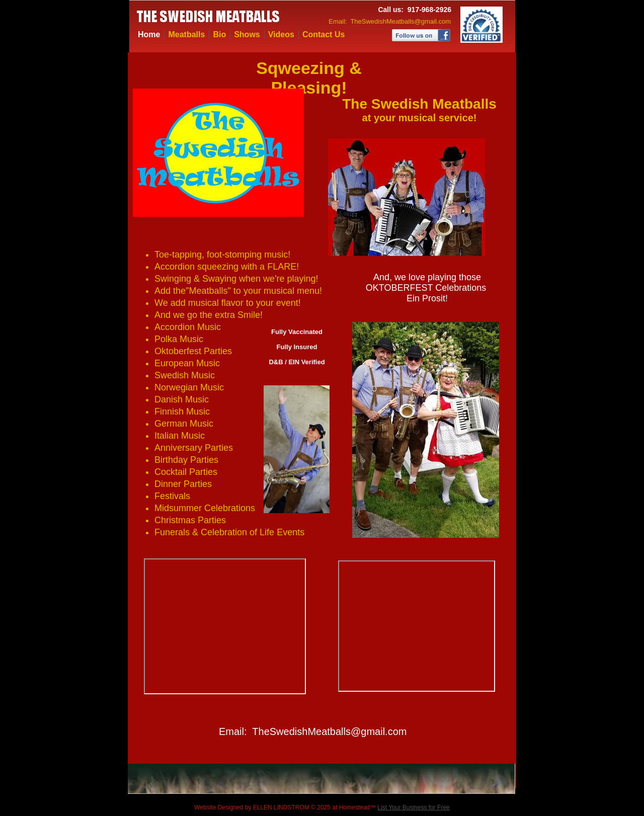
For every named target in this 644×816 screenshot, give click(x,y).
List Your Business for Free (413, 807)
